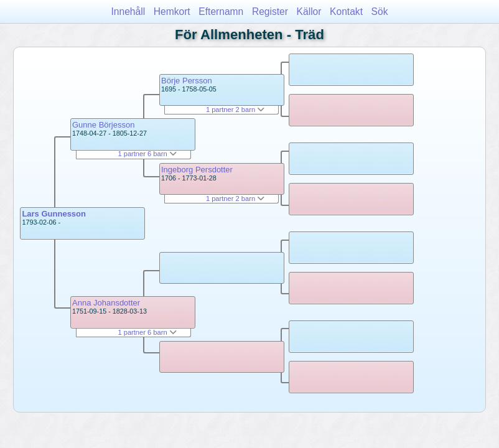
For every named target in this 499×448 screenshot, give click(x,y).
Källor (309, 12)
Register (270, 12)
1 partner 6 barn (147, 154)
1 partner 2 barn (235, 110)
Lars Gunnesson (54, 214)
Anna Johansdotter (106, 303)
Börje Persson (187, 81)
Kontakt (346, 12)
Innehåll (128, 12)
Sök (380, 12)
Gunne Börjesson (103, 125)
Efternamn (221, 12)
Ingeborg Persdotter (197, 170)
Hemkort (172, 12)
